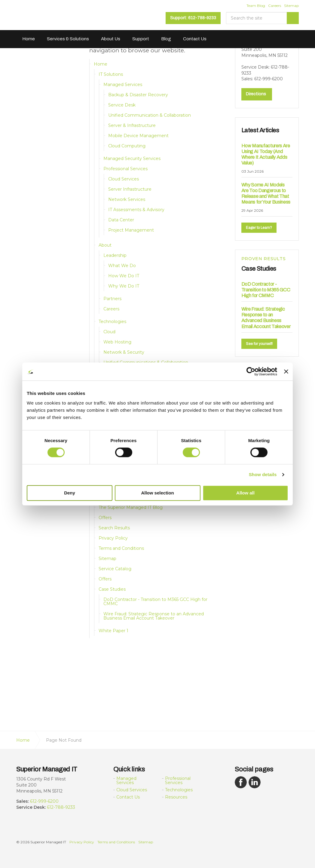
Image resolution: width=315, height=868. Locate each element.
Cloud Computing (127, 146)
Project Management (131, 230)
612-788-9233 (61, 807)
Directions (256, 93)
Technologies (112, 322)
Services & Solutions (68, 39)
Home (29, 39)
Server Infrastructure (130, 189)
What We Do (122, 266)
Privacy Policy (113, 538)
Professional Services (125, 169)
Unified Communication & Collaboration (150, 115)
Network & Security (124, 352)
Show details (263, 474)
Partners (112, 299)
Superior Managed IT (54, 17)
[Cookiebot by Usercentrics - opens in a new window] (251, 371)
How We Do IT (124, 276)
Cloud (109, 332)
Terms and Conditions (121, 548)
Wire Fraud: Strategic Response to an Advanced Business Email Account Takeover (154, 616)
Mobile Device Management (138, 136)
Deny (70, 493)
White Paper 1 (113, 631)
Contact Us (195, 39)
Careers (275, 6)
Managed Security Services (132, 159)
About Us (111, 39)
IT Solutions (111, 74)
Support (141, 39)
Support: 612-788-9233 (193, 18)
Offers (105, 518)
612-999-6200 (44, 801)
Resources (176, 797)
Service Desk (122, 105)
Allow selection (157, 493)
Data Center (121, 220)
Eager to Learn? (259, 227)
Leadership (115, 255)
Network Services (127, 199)
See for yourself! (259, 343)
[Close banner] (286, 371)
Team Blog (256, 6)
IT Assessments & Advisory (136, 210)
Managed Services (123, 85)
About (105, 245)
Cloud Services (124, 179)
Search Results (114, 528)
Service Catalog (115, 569)
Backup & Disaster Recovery (138, 95)
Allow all (245, 493)
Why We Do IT (124, 286)
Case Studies (112, 589)
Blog (166, 39)
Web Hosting (117, 342)
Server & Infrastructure (132, 125)
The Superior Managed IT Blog (131, 507)
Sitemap (291, 6)
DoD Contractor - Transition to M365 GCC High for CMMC (155, 602)
